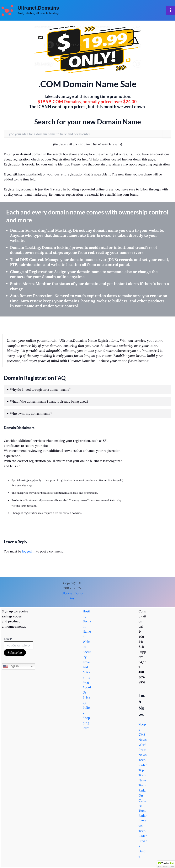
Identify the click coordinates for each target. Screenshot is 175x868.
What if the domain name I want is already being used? (49, 401)
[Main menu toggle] (170, 10)
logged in (29, 551)
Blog (86, 682)
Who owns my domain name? (31, 414)
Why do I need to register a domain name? (40, 390)
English (11, 666)
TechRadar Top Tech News (143, 770)
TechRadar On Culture (143, 795)
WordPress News (143, 750)
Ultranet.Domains (38, 8)
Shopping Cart (86, 723)
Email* (8, 639)
